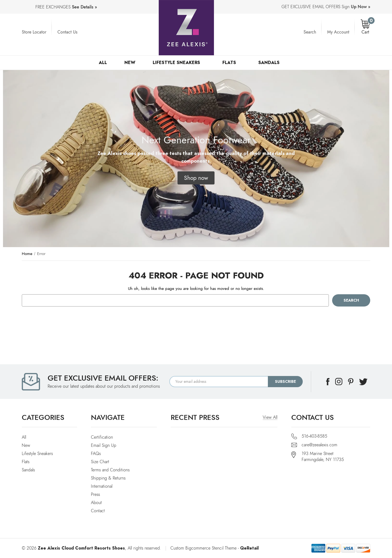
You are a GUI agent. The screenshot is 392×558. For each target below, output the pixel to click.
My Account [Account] (338, 32)
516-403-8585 (314, 436)
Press (95, 495)
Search (310, 32)
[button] (196, 178)
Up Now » (361, 7)
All (103, 63)
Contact (98, 511)
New (130, 63)
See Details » (84, 7)
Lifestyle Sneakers (179, 63)
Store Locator (34, 32)
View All (270, 417)
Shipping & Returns (108, 478)
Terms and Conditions (110, 470)
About (96, 503)
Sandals (271, 63)
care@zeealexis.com (319, 445)
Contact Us (67, 32)
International (102, 486)
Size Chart (100, 462)
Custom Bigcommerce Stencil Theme (203, 548)
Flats (232, 63)
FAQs (96, 454)
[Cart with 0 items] (365, 27)
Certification (102, 437)
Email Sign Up (104, 445)
